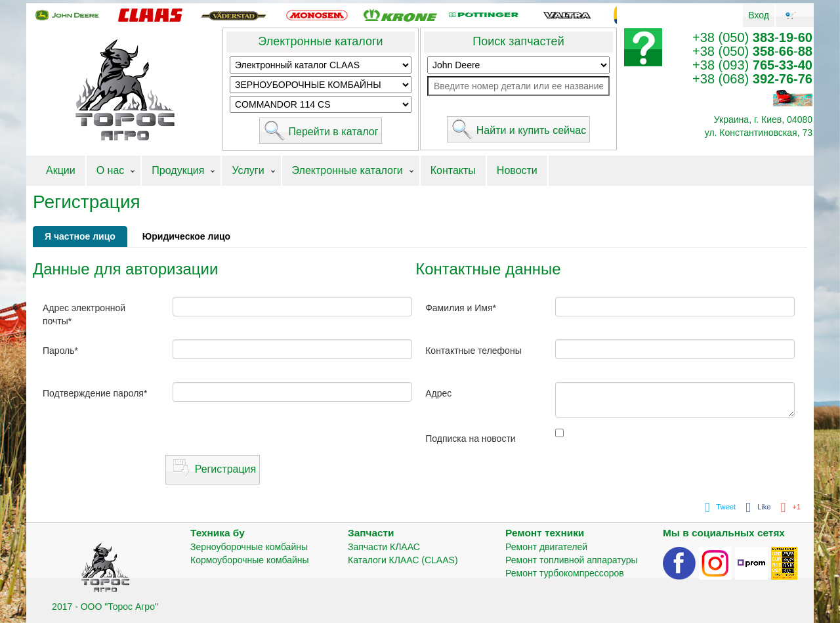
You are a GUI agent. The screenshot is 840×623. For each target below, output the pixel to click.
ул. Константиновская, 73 (759, 133)
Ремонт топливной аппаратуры (572, 560)
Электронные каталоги (320, 41)
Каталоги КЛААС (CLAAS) (403, 560)
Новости (517, 170)
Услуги (248, 170)
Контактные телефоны (473, 351)
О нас (111, 170)
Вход (759, 15)
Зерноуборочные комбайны (249, 547)
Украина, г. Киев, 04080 (763, 119)
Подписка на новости (470, 439)
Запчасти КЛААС (384, 547)
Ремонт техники (545, 533)
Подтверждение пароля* (95, 393)
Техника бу (218, 533)
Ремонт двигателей (546, 547)
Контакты (453, 170)
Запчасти (371, 533)
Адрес (438, 393)
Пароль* (60, 351)
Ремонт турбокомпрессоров (565, 573)
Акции (61, 170)
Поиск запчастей (518, 41)
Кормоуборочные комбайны (250, 560)
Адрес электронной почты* (84, 314)
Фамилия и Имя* (461, 308)
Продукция (178, 170)
